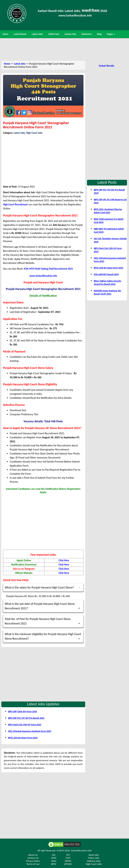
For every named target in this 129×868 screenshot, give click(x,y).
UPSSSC (68, 864)
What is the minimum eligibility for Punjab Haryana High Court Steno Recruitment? (43, 636)
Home (7, 64)
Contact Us (33, 858)
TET (68, 855)
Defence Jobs (94, 861)
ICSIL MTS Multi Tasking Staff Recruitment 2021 (48, 269)
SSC (54, 855)
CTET (68, 858)
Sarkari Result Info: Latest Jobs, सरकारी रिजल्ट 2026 (72, 11)
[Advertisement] (64, 49)
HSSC (54, 861)
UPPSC (68, 861)
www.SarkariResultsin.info (43, 276)
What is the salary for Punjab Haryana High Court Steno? (39, 587)
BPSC (54, 864)
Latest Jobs (20, 64)
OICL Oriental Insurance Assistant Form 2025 (30, 731)
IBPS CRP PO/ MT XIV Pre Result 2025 (26, 718)
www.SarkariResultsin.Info (75, 15)
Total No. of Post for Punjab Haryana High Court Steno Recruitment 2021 (38, 621)
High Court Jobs (34, 133)
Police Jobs (94, 858)
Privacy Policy (33, 861)
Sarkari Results (106, 66)
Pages (111, 34)
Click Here (64, 560)
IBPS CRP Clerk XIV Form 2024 (23, 712)
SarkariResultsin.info (81, 851)
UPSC (54, 858)
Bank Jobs (94, 855)
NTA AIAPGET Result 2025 (106, 274)
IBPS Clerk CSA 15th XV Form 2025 (25, 725)
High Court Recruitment (15, 205)
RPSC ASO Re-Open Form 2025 (23, 738)
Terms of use (33, 864)
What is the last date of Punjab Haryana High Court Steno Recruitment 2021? (40, 606)
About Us (33, 855)
